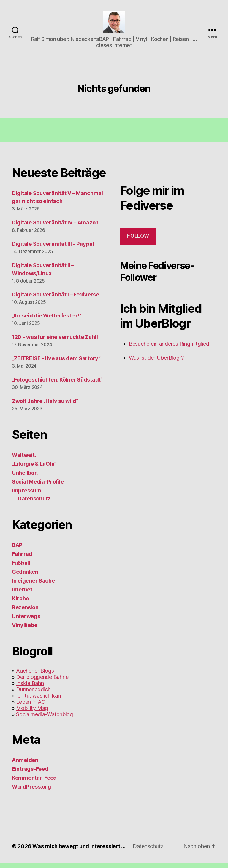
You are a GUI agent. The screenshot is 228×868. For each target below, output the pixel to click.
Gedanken (25, 577)
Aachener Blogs (35, 676)
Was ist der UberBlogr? (156, 363)
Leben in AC (30, 707)
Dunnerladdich (33, 694)
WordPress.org (31, 792)
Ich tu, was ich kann (40, 701)
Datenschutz (34, 504)
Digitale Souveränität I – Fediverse (56, 299)
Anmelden (25, 765)
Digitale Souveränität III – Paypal (53, 249)
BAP (17, 550)
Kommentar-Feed (34, 783)
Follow (138, 241)
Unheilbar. (25, 478)
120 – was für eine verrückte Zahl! (55, 342)
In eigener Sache (33, 586)
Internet (22, 595)
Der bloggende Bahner (43, 682)
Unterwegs (26, 621)
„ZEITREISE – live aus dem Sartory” (56, 363)
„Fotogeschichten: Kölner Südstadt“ (57, 385)
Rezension (25, 612)
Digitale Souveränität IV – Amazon (55, 227)
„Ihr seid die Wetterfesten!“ (46, 321)
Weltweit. (24, 460)
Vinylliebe (24, 630)
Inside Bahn (30, 688)
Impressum (27, 496)
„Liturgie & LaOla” (34, 469)
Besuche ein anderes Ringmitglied (169, 349)
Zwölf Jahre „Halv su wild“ (45, 406)
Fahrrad (22, 559)
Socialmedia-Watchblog (44, 719)
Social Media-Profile (38, 487)
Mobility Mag (32, 713)
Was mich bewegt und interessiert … (79, 851)
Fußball (21, 568)
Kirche (20, 603)
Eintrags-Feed (30, 774)
